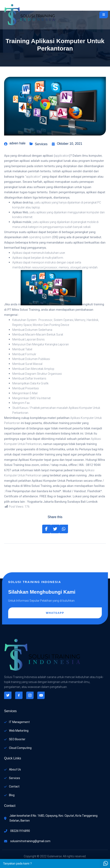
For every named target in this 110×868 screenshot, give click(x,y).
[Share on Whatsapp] (64, 529)
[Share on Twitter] (55, 529)
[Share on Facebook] (46, 529)
